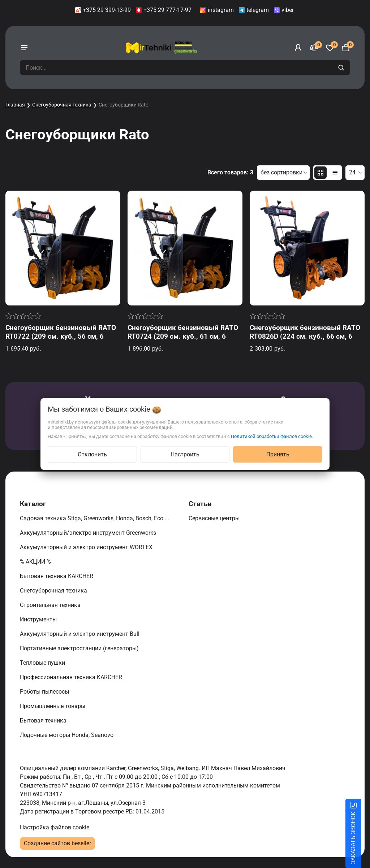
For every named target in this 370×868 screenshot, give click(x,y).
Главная (15, 105)
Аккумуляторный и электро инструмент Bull (80, 634)
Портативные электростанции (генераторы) (80, 648)
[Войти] (298, 48)
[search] (342, 68)
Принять (278, 454)
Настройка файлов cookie (55, 827)
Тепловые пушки (43, 663)
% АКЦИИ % (36, 562)
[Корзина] (346, 48)
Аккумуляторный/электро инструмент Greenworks (89, 533)
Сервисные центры (215, 518)
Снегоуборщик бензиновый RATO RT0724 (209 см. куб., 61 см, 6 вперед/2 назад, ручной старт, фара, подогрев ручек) (183, 341)
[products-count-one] (335, 173)
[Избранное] (330, 48)
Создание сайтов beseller (57, 843)
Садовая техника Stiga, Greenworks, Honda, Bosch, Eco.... (95, 518)
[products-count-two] (320, 173)
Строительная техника (52, 605)
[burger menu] (24, 48)
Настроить (185, 454)
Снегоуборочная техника (62, 105)
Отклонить (92, 454)
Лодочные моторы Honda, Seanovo (67, 735)
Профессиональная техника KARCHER (72, 677)
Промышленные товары (53, 706)
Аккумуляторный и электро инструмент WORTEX (87, 547)
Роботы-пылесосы (45, 692)
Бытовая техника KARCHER (57, 576)
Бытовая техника (44, 721)
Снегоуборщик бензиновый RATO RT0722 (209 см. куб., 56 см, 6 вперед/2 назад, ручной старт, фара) (61, 341)
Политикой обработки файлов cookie (271, 436)
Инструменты (39, 619)
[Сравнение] (314, 48)
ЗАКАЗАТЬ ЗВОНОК (362, 838)
